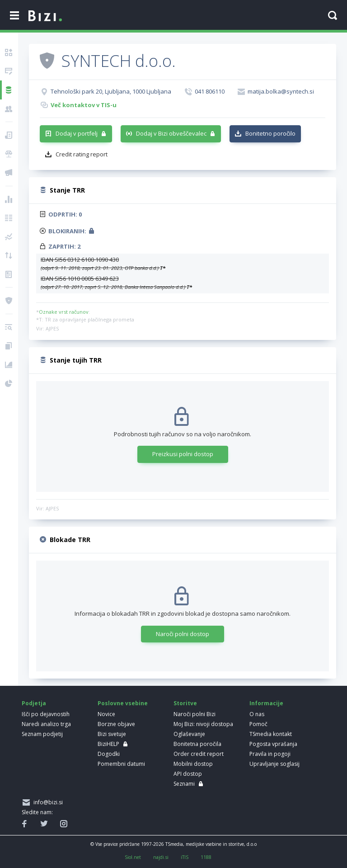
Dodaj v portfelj (77, 133)
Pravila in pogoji (270, 754)
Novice (106, 714)
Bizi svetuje (112, 734)
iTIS (185, 857)
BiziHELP (108, 744)
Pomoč (258, 724)
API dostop (188, 774)
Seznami (184, 784)
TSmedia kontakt (271, 734)
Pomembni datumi (121, 764)
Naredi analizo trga (46, 724)
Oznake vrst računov (64, 312)
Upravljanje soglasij (274, 764)
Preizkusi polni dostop (183, 454)
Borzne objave (116, 724)
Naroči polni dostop (183, 634)
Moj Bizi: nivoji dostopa (203, 724)
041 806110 (210, 91)
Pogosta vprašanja (273, 744)
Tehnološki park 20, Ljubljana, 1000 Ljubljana (111, 91)
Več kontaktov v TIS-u (84, 105)
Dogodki (109, 754)
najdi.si (161, 857)
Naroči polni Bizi (195, 714)
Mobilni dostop (193, 764)
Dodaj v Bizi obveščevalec (171, 133)
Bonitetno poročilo (270, 133)
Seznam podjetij (42, 734)
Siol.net (133, 857)
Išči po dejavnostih (46, 714)
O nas (257, 714)
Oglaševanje (189, 734)
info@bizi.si (47, 802)
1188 (206, 857)
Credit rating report (82, 154)
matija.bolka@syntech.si (281, 91)
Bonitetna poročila (197, 744)
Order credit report (199, 754)
